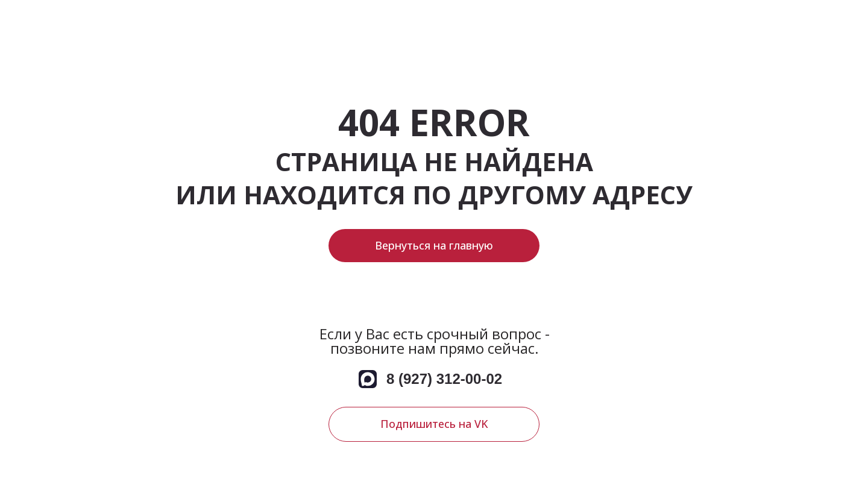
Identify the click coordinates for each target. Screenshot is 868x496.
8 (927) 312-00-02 (444, 379)
